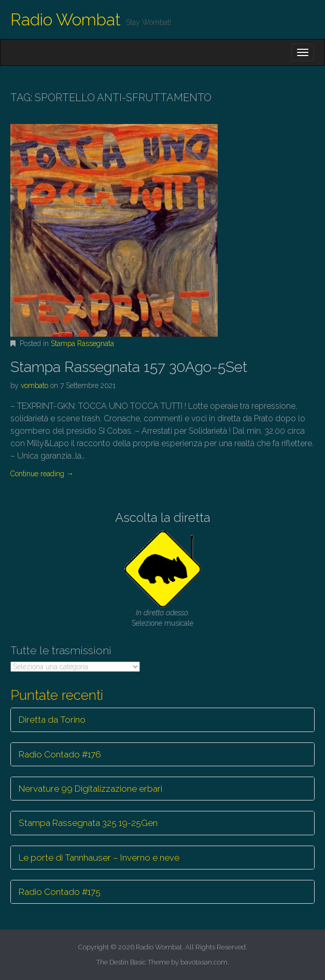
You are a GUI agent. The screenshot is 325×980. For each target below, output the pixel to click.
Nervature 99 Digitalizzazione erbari (90, 789)
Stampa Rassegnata (82, 343)
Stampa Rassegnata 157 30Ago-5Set (129, 367)
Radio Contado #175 (60, 892)
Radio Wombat (66, 19)
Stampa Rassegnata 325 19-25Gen (88, 823)
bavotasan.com (204, 962)
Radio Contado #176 (60, 754)
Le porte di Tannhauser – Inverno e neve (99, 858)
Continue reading (42, 474)
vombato (34, 385)
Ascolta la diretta (163, 517)
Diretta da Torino (52, 720)
